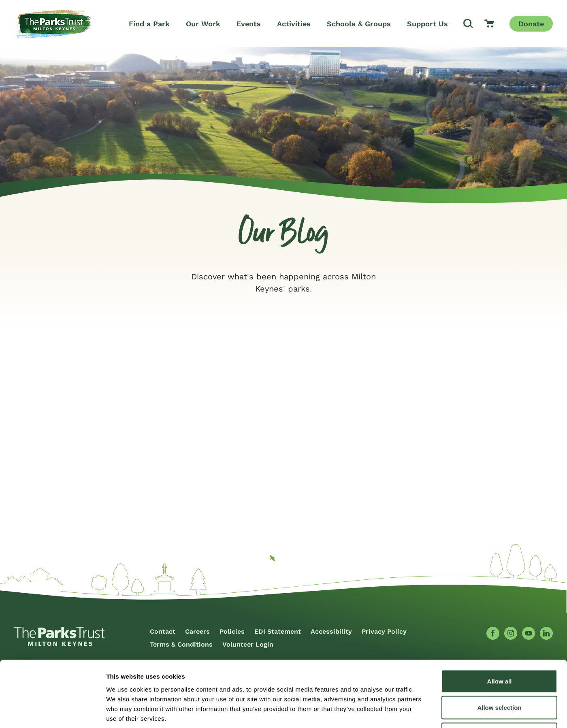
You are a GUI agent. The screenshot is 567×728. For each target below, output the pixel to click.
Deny (500, 675)
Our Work (203, 24)
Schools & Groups (359, 24)
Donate (531, 24)
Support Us (427, 24)
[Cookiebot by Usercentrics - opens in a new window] (52, 712)
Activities (294, 24)
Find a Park (149, 24)
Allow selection (499, 648)
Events (249, 24)
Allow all (500, 622)
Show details (425, 712)
